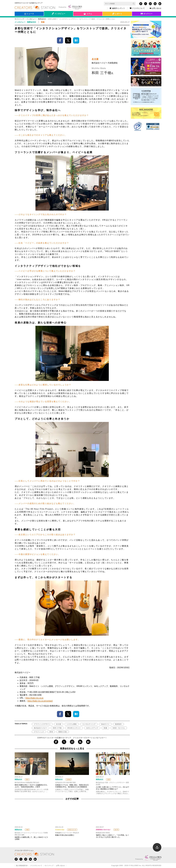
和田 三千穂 (57, 728)
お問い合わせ (156, 8)
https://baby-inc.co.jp (34, 698)
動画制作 (118, 724)
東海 (51, 732)
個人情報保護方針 (22, 866)
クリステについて (137, 8)
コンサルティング (89, 724)
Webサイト (105, 724)
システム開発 (72, 724)
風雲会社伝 (42, 19)
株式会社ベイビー (41, 728)
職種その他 (63, 732)
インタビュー (31, 19)
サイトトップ (19, 19)
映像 (105, 728)
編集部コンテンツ (117, 8)
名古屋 (59, 724)
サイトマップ (49, 866)
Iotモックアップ (92, 728)
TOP (157, 847)
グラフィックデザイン (42, 724)
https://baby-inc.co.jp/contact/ (40, 701)
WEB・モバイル (119, 728)
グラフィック (39, 732)
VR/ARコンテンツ (74, 728)
